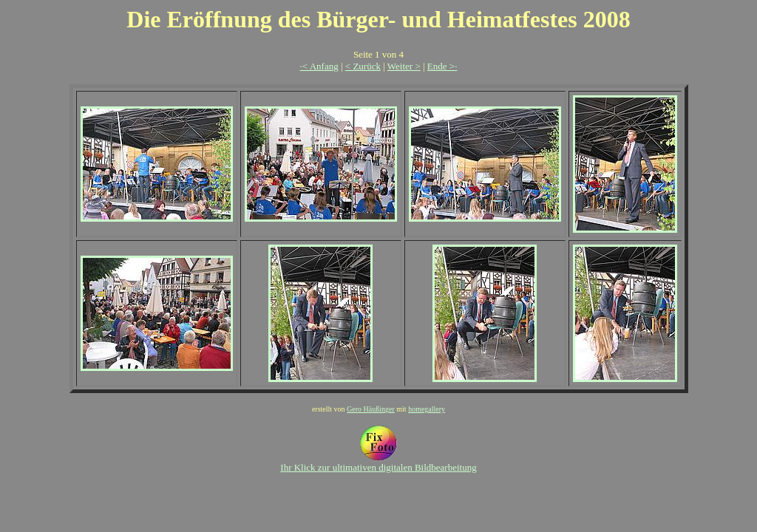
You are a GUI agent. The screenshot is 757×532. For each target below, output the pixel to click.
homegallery (427, 409)
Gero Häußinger (371, 409)
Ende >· (442, 66)
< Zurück (363, 66)
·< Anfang (319, 66)
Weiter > (404, 66)
